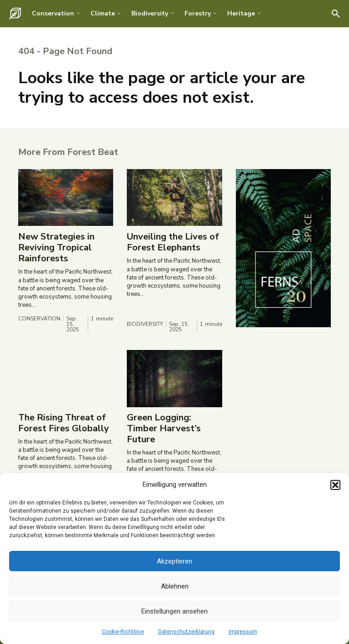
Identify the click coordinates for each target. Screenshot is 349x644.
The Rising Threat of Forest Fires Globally (64, 423)
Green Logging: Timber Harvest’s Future (164, 429)
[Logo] (15, 14)
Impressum (243, 632)
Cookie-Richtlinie (123, 632)
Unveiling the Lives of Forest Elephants (173, 242)
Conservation (39, 319)
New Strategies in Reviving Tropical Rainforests (56, 248)
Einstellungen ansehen (174, 611)
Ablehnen (175, 586)
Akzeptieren (174, 561)
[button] (335, 485)
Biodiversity (145, 324)
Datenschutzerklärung (186, 632)
